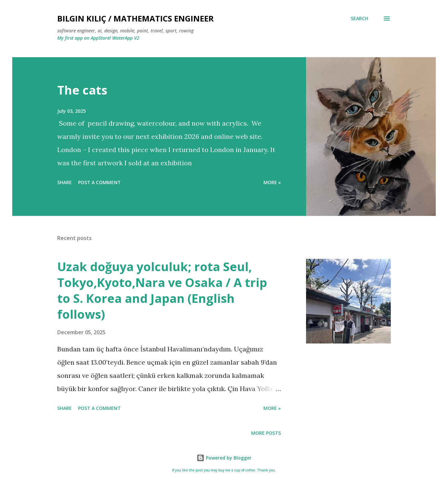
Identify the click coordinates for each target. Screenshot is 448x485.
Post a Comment (99, 182)
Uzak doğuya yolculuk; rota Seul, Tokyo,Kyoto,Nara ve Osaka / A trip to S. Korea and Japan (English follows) (162, 290)
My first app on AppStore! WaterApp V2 (98, 38)
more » (272, 182)
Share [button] (65, 182)
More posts (266, 433)
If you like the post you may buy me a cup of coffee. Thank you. (224, 470)
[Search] (359, 19)
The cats (82, 90)
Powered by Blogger (224, 458)
